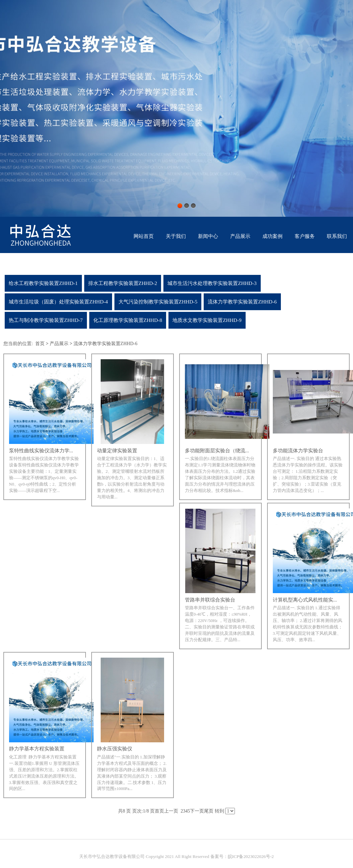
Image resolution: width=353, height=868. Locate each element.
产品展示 (240, 236)
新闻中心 (208, 236)
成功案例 (272, 236)
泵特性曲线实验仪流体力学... (41, 451)
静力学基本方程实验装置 (37, 749)
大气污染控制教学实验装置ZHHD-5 (158, 302)
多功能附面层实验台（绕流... (217, 451)
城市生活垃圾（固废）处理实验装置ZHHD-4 (58, 302)
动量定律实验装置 (117, 451)
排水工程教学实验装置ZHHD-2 (123, 283)
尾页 (209, 811)
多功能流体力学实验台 (298, 451)
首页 (40, 344)
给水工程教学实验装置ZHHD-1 (43, 283)
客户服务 (305, 236)
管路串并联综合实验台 (210, 600)
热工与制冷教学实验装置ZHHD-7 (46, 320)
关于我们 (176, 236)
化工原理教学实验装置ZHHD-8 (128, 320)
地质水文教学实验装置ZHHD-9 (207, 320)
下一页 (197, 811)
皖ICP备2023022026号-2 (251, 859)
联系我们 (337, 236)
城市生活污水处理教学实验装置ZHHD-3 (212, 283)
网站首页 (144, 236)
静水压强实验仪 (115, 749)
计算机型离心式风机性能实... (305, 600)
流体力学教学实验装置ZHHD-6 (242, 302)
